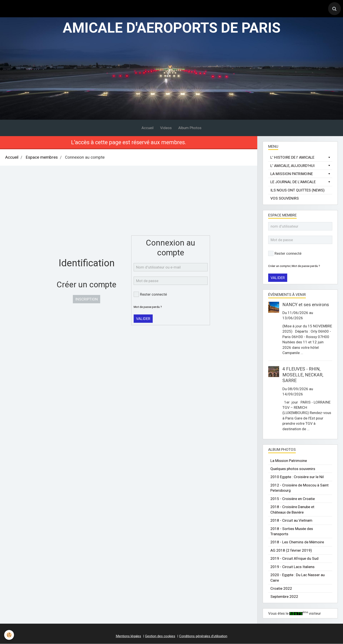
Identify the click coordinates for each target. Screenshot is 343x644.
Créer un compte (279, 266)
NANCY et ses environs (306, 305)
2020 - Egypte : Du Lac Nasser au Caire (297, 578)
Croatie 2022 (281, 589)
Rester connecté (150, 295)
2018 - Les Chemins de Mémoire (297, 542)
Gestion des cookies (160, 636)
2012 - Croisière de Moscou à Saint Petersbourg (299, 488)
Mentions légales (128, 636)
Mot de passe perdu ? (148, 307)
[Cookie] (9, 635)
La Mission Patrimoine (289, 461)
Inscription (87, 300)
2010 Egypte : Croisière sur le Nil (297, 477)
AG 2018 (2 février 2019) (291, 551)
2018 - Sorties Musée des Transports (292, 532)
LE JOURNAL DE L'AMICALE (293, 182)
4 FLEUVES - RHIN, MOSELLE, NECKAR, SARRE (303, 375)
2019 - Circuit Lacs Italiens (292, 567)
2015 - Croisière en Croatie (293, 499)
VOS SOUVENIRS (285, 199)
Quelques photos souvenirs (293, 469)
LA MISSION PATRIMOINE (292, 174)
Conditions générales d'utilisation (203, 636)
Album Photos (190, 128)
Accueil (148, 128)
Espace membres (42, 158)
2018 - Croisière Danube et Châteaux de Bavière (292, 510)
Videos (166, 128)
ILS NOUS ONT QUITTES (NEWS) (297, 190)
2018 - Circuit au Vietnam (291, 521)
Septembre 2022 (284, 597)
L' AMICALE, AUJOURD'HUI (292, 166)
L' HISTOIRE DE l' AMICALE (292, 158)
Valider (143, 319)
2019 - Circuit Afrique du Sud (294, 559)
